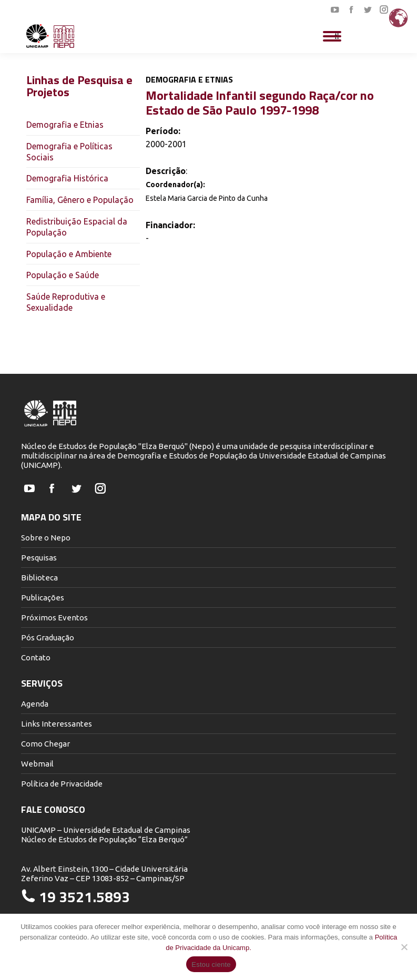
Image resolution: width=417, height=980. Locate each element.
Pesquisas (39, 558)
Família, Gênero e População (80, 200)
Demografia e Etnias (65, 125)
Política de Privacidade (62, 784)
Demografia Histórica (67, 178)
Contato (36, 657)
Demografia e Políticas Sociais (69, 152)
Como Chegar (45, 744)
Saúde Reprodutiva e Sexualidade (66, 302)
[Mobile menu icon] (332, 36)
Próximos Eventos (54, 617)
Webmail (37, 764)
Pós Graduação (48, 637)
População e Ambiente (69, 254)
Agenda (35, 704)
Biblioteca (39, 578)
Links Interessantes (57, 724)
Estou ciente (211, 964)
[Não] (404, 947)
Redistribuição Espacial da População (77, 227)
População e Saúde (63, 275)
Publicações (43, 598)
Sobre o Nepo (46, 538)
